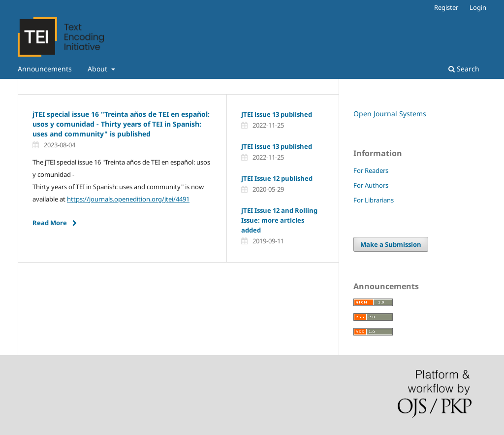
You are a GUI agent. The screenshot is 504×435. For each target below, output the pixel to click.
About (98, 69)
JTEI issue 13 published (277, 114)
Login (478, 7)
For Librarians (374, 200)
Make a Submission (391, 244)
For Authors (371, 185)
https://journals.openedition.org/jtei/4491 (128, 199)
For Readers (371, 170)
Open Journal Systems (390, 114)
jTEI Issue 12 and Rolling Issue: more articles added (279, 220)
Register (446, 7)
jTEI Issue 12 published (277, 178)
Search (464, 69)
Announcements (45, 69)
